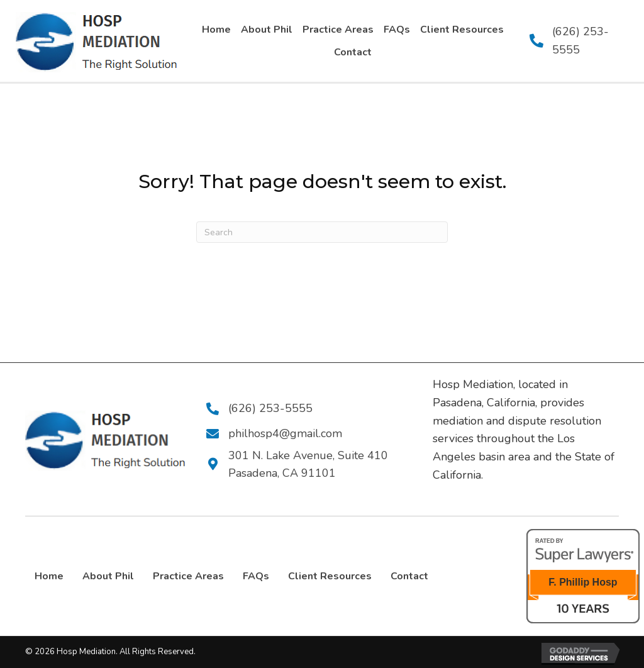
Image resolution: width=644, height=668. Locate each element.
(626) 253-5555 (269, 408)
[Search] (322, 232)
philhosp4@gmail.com (283, 433)
